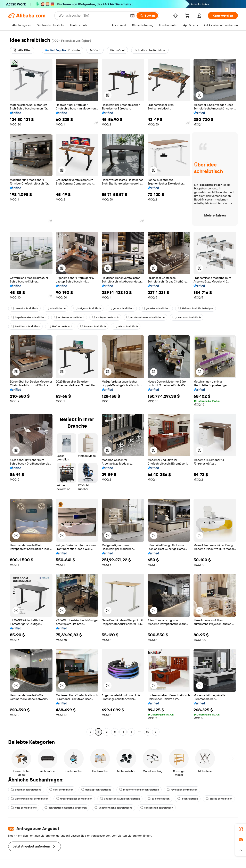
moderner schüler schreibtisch (139, 790)
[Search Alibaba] (93, 16)
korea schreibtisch (93, 326)
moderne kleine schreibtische (145, 317)
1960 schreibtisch (60, 326)
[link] (241, 829)
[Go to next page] (156, 732)
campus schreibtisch (187, 317)
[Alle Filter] (22, 50)
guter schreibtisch (121, 308)
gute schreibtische (24, 808)
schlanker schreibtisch (69, 317)
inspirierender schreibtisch (28, 317)
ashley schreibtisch (105, 317)
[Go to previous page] (90, 732)
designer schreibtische (26, 790)
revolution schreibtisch (182, 790)
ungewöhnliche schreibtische (113, 808)
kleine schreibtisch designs (196, 308)
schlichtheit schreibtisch (157, 808)
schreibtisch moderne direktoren (66, 808)
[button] (132, 16)
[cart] (188, 16)
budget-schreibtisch (87, 308)
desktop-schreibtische (96, 790)
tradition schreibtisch (25, 326)
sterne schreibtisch (219, 799)
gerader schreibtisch (156, 308)
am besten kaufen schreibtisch (120, 799)
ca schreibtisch (159, 799)
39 (148, 732)
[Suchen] (147, 16)
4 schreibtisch (188, 799)
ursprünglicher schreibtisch (74, 799)
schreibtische (56, 308)
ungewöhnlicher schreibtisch (30, 799)
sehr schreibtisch (126, 326)
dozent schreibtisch (24, 308)
